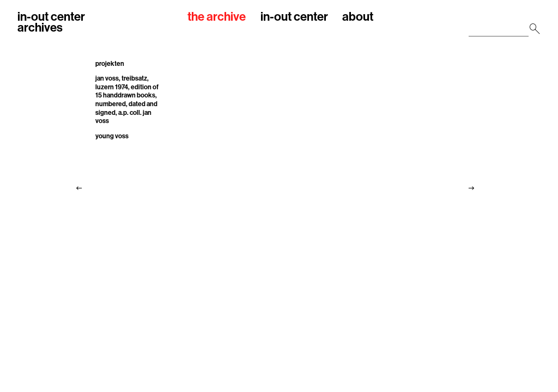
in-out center (294, 17)
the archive (217, 17)
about (358, 17)
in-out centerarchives (51, 22)
